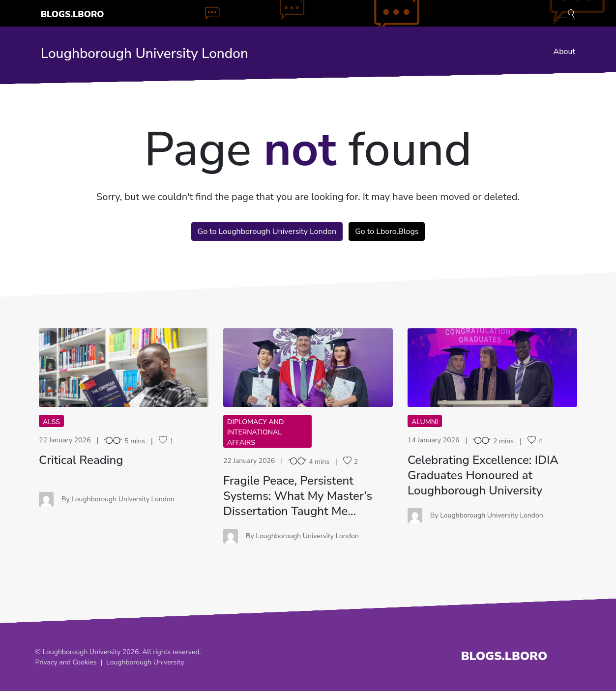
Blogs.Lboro (73, 14)
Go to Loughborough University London (267, 231)
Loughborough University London (145, 54)
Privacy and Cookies (66, 662)
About (564, 52)
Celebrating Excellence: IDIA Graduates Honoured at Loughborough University (483, 475)
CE (492, 367)
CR (124, 367)
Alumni (425, 422)
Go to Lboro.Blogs (387, 231)
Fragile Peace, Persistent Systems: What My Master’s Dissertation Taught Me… (298, 496)
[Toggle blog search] (566, 13)
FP (308, 367)
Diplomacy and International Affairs (255, 432)
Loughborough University (145, 662)
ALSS (51, 422)
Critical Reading (81, 460)
